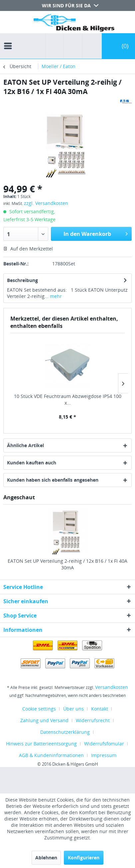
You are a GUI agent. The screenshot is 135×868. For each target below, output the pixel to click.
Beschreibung (22, 280)
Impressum (104, 755)
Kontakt (100, 709)
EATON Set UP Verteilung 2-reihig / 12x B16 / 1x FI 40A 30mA (67, 564)
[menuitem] (10, 40)
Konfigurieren (84, 858)
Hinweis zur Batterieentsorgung (41, 744)
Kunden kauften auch (32, 463)
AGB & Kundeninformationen (51, 755)
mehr (55, 296)
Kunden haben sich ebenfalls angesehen (53, 480)
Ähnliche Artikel (25, 445)
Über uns (73, 709)
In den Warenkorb (96, 233)
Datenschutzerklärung (65, 732)
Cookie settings (39, 709)
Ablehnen (46, 858)
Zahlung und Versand (44, 720)
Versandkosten (112, 687)
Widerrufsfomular (104, 744)
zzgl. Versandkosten (46, 203)
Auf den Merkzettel (28, 249)
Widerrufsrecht (93, 720)
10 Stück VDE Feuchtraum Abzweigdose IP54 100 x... (68, 399)
